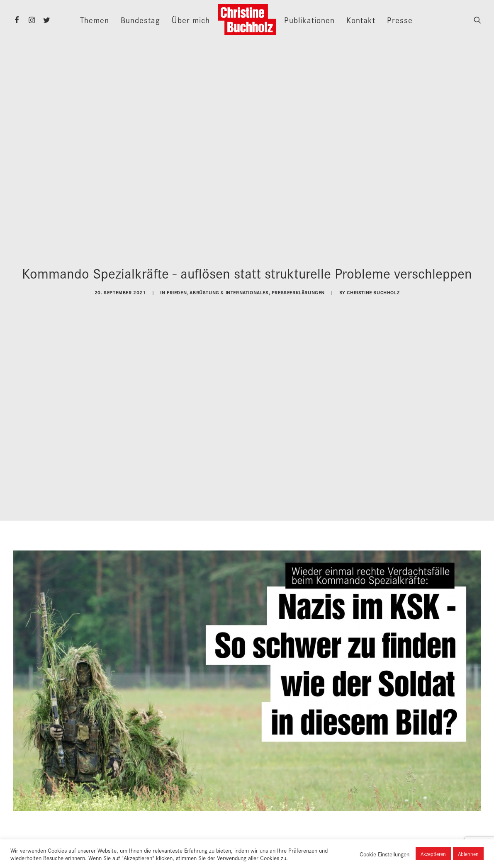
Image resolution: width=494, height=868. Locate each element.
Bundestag (140, 20)
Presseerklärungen (298, 290)
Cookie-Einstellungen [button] (384, 854)
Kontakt (361, 20)
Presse (400, 20)
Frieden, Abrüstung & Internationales (218, 290)
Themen (95, 20)
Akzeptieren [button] (433, 854)
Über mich (191, 20)
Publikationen (309, 20)
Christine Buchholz (373, 290)
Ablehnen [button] (468, 854)
